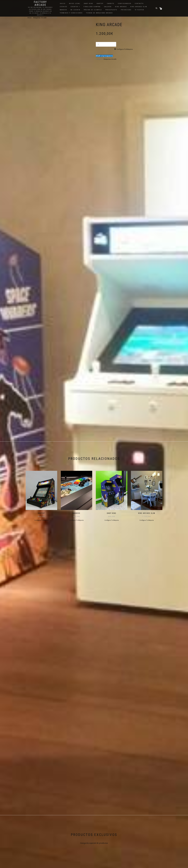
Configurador (125, 4)
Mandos (63, 10)
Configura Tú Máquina (129, 44)
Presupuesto (111, 10)
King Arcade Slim (139, 7)
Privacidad (126, 10)
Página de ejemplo (93, 10)
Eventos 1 (75, 7)
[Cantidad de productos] (106, 44)
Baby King (89, 4)
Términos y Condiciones (71, 13)
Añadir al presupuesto (104, 51)
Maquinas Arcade (40, 18)
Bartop (100, 4)
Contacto (139, 4)
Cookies (63, 7)
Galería (108, 7)
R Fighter (140, 10)
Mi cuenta (75, 10)
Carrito (111, 4)
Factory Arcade (40, 3)
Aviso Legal (75, 4)
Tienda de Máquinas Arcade (99, 13)
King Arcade (121, 7)
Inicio (63, 4)
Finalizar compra (92, 7)
